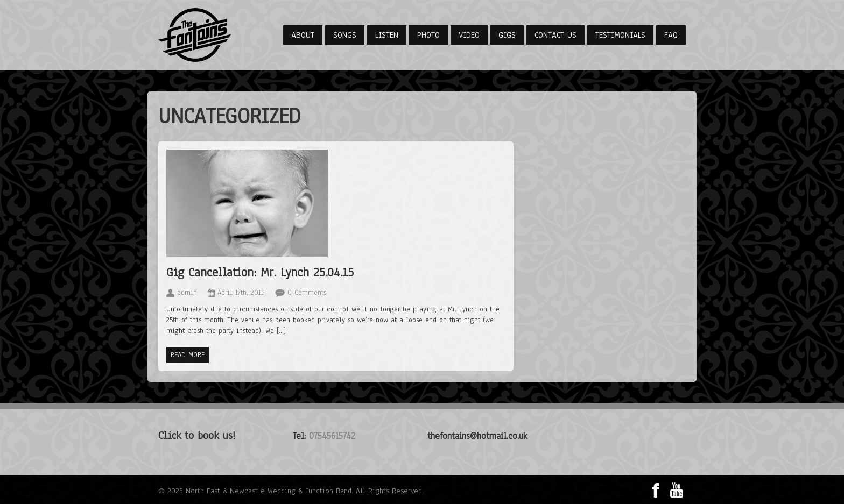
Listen (387, 35)
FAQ (671, 35)
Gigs (507, 35)
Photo (428, 35)
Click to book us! (197, 435)
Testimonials (620, 35)
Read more (188, 355)
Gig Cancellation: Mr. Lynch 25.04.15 (260, 272)
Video (469, 35)
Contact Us (555, 35)
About (303, 35)
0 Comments (307, 293)
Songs (345, 35)
